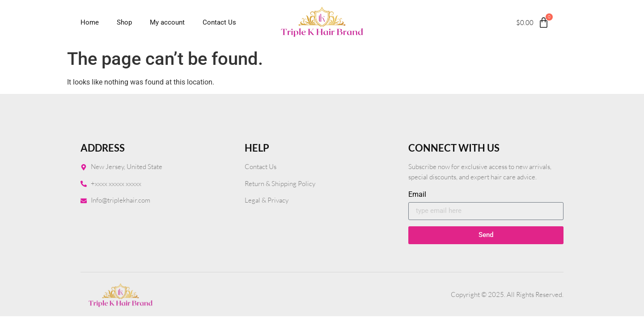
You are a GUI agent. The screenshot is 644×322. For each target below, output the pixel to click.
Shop (124, 22)
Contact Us (219, 22)
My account (167, 22)
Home (90, 22)
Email (417, 195)
